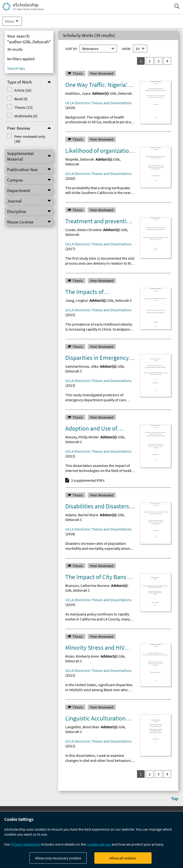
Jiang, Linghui (77, 300)
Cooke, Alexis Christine (84, 230)
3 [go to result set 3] (158, 61)
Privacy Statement (26, 844)
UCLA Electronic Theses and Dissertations (98, 103)
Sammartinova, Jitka (82, 366)
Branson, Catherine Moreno (87, 585)
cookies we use (99, 844)
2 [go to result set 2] (150, 61)
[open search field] (177, 6)
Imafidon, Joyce (78, 93)
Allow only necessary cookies (58, 858)
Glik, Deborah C (120, 300)
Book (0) (21, 99)
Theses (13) (23, 107)
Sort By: (71, 49)
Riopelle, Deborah (80, 159)
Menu (10, 21)
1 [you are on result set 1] (141, 61)
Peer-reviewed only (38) (30, 139)
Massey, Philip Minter (82, 437)
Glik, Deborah (121, 93)
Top (175, 799)
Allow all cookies (123, 858)
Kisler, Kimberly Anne (82, 656)
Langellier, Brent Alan (82, 727)
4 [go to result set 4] (167, 61)
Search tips (16, 68)
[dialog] (91, 840)
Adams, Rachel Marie (82, 515)
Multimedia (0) (26, 116)
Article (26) (23, 90)
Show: (126, 49)
